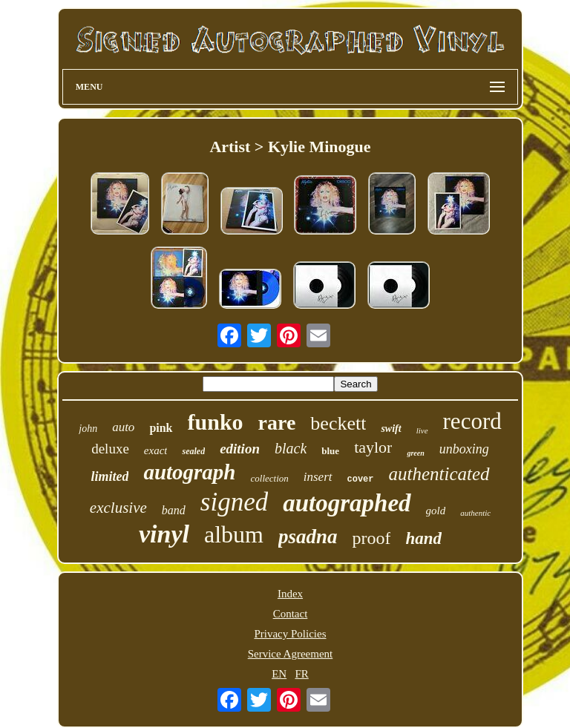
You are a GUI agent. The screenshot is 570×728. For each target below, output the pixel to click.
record (472, 421)
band (174, 510)
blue (330, 451)
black (291, 448)
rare (277, 423)
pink (161, 428)
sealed (193, 451)
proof (371, 538)
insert (318, 477)
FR (301, 674)
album (234, 534)
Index (290, 594)
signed (234, 502)
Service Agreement (291, 654)
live (422, 430)
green (415, 453)
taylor (373, 447)
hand (423, 538)
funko (216, 422)
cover (361, 479)
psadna (308, 537)
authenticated (439, 474)
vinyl (164, 534)
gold (436, 511)
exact (156, 450)
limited (109, 476)
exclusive (118, 508)
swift (391, 429)
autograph (189, 472)
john (88, 429)
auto (123, 427)
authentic (475, 513)
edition (240, 449)
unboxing (464, 449)
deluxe (110, 449)
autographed (347, 503)
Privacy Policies (290, 634)
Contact (291, 614)
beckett (338, 423)
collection (270, 478)
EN (279, 674)
